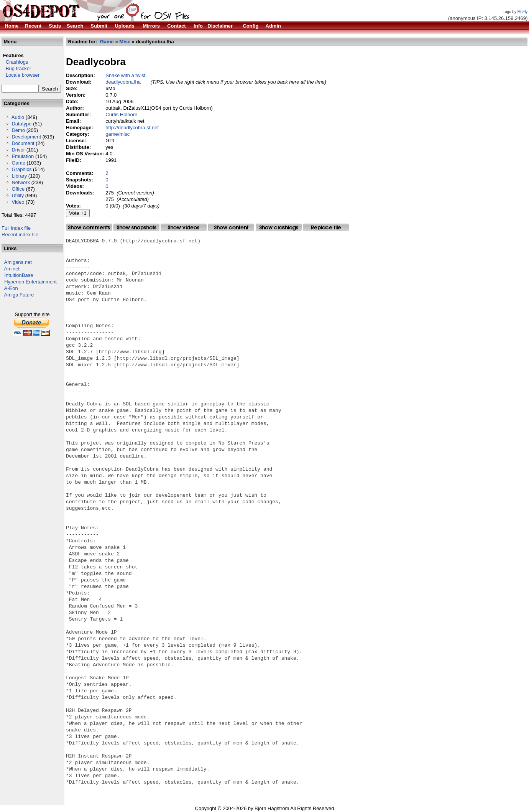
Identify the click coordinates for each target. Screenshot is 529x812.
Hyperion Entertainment (30, 282)
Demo (18, 130)
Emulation (23, 156)
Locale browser (21, 75)
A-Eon (11, 288)
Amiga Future (19, 295)
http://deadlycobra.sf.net (132, 128)
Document (23, 143)
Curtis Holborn (121, 114)
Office (18, 189)
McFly (523, 12)
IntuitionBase (19, 275)
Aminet (12, 269)
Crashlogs (15, 62)
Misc (125, 42)
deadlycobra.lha (123, 82)
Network (21, 182)
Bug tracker (16, 68)
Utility (18, 195)
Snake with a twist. (126, 75)
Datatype (21, 124)
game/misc (117, 134)
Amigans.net (18, 262)
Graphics (21, 169)
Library (19, 176)
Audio (18, 117)
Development (26, 137)
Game (18, 163)
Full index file (16, 228)
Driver (18, 150)
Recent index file (20, 235)
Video (18, 202)
